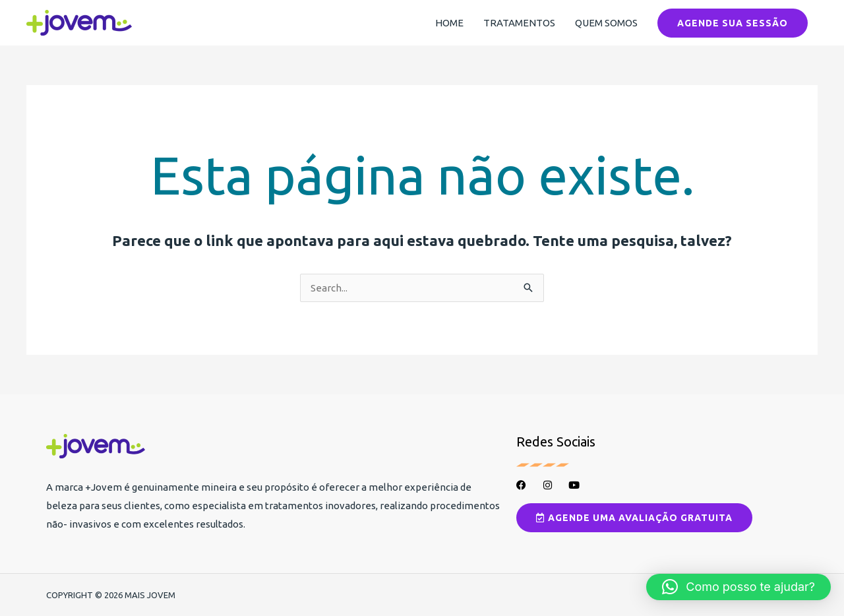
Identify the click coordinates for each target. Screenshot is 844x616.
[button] (733, 23)
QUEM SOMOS (606, 23)
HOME (449, 23)
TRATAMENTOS (519, 23)
